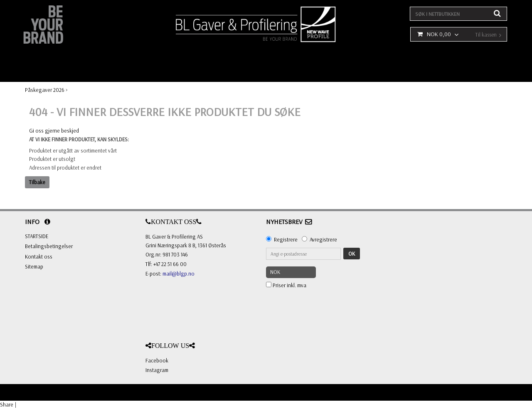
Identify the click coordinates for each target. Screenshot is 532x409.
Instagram (157, 370)
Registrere (286, 239)
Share (7, 404)
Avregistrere (323, 239)
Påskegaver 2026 (45, 90)
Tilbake (37, 182)
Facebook (157, 360)
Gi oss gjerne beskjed (54, 131)
